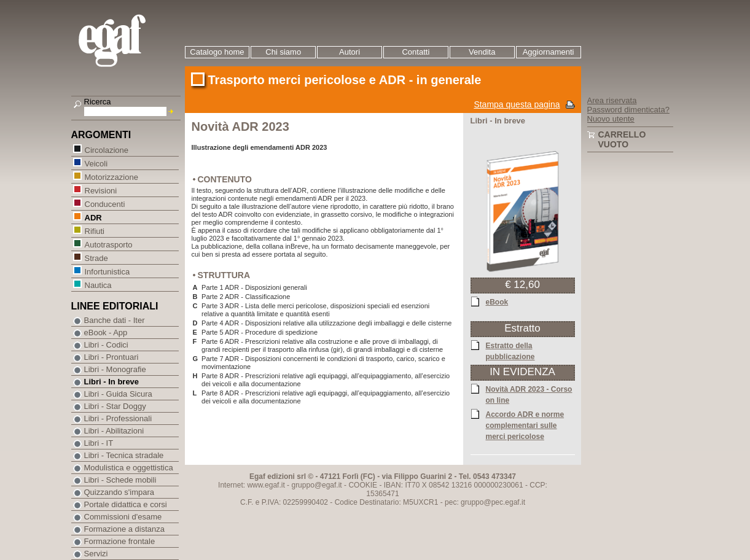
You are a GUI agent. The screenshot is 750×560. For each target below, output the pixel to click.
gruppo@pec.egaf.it (493, 502)
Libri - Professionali (118, 418)
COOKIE (363, 485)
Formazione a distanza (125, 529)
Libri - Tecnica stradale (124, 455)
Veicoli (96, 163)
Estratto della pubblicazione (510, 351)
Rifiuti (95, 231)
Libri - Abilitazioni (114, 431)
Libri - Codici (106, 345)
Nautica (98, 285)
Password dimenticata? (628, 110)
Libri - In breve (112, 382)
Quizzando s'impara (119, 492)
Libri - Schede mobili (120, 480)
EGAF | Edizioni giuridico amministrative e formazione (127, 42)
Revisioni (101, 190)
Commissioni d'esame (123, 517)
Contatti (416, 52)
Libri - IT (99, 443)
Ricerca (98, 102)
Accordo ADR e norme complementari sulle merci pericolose (525, 425)
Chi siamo (283, 52)
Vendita (482, 52)
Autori (350, 52)
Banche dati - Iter (115, 320)
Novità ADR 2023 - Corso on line (529, 394)
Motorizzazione (111, 177)
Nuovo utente (611, 119)
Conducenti (105, 204)
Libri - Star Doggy (115, 406)
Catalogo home (217, 52)
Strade (96, 258)
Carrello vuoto (622, 139)
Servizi (96, 554)
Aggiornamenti (549, 52)
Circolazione (107, 150)
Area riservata (612, 100)
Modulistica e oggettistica (129, 468)
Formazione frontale (120, 541)
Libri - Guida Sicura (118, 394)
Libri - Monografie (115, 369)
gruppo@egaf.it (316, 485)
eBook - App (106, 332)
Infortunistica (107, 271)
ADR (93, 217)
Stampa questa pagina (517, 104)
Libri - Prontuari (111, 357)
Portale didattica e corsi (126, 504)
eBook (497, 301)
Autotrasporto (108, 244)
